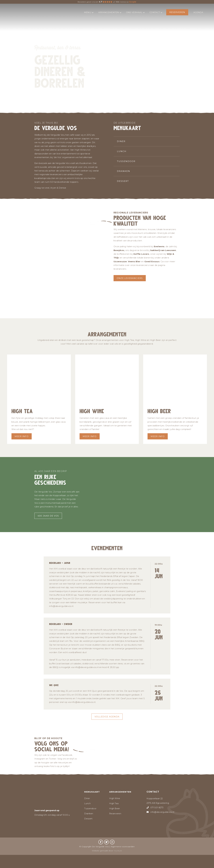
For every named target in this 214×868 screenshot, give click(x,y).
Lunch (122, 151)
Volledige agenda (107, 717)
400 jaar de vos (48, 516)
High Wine (115, 798)
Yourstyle (118, 851)
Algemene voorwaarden (123, 847)
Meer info (22, 436)
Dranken (124, 171)
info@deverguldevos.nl (162, 812)
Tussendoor (126, 161)
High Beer (115, 808)
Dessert (123, 181)
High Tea (114, 803)
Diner (121, 141)
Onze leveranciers (130, 278)
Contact (156, 12)
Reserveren (177, 12)
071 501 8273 (157, 808)
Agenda (198, 12)
